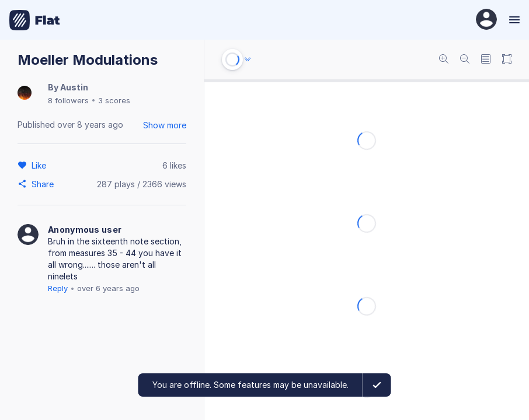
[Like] (41, 165)
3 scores (114, 100)
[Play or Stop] (232, 60)
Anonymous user (85, 230)
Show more (165, 125)
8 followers (68, 100)
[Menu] (513, 20)
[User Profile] (486, 20)
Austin (74, 87)
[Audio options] (248, 60)
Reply (58, 288)
